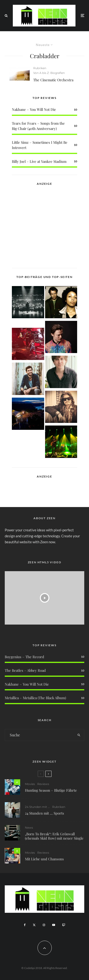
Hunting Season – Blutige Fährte (51, 790)
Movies (30, 784)
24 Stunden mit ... (37, 807)
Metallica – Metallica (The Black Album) (35, 698)
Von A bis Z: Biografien (49, 73)
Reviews (43, 784)
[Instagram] (44, 925)
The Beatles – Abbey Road (25, 670)
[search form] (39, 735)
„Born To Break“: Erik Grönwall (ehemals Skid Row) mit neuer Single (54, 836)
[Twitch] (64, 925)
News (29, 828)
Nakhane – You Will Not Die (34, 109)
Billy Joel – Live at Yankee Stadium (39, 161)
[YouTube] (54, 925)
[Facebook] (25, 925)
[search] (79, 735)
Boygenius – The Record (24, 657)
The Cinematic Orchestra (53, 80)
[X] (34, 925)
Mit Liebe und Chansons (44, 861)
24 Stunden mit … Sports (44, 813)
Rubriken (40, 68)
